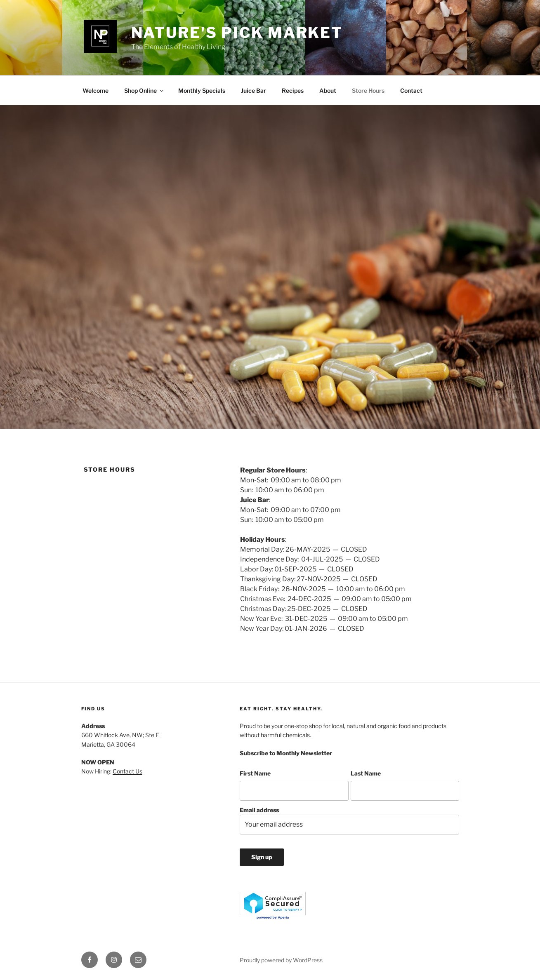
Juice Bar (253, 90)
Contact (411, 90)
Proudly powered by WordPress (281, 960)
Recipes (293, 90)
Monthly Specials (202, 90)
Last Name (366, 773)
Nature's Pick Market (237, 33)
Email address (349, 821)
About (328, 90)
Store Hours (368, 90)
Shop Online (144, 90)
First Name (255, 773)
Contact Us (127, 771)
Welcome (96, 90)
